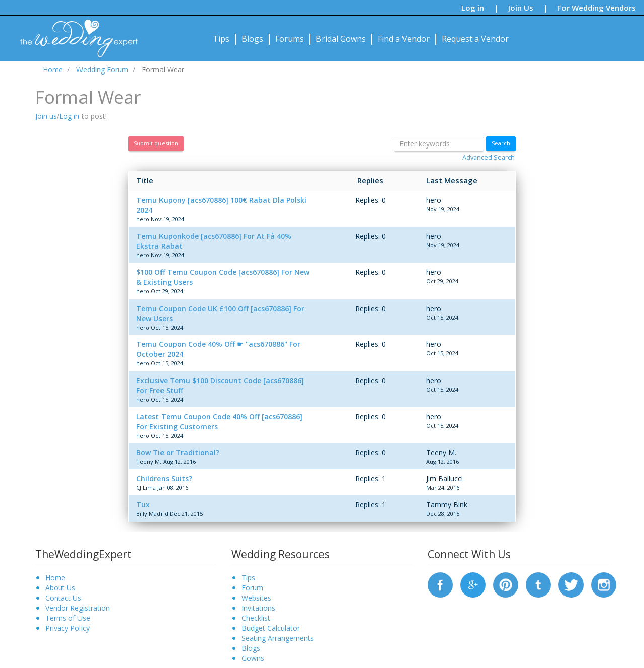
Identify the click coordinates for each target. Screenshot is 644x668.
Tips (221, 39)
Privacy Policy (67, 628)
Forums (290, 39)
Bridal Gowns (341, 39)
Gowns (253, 658)
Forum (252, 588)
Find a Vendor (404, 39)
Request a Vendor (475, 39)
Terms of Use (68, 618)
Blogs (252, 39)
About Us (60, 588)
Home (55, 578)
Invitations (258, 608)
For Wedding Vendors (597, 8)
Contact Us (63, 598)
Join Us (521, 8)
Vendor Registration (77, 608)
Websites (256, 598)
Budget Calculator (271, 628)
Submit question (156, 143)
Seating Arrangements (278, 638)
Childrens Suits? (164, 478)
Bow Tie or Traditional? (178, 452)
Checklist (256, 618)
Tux (143, 505)
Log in (473, 8)
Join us (46, 116)
